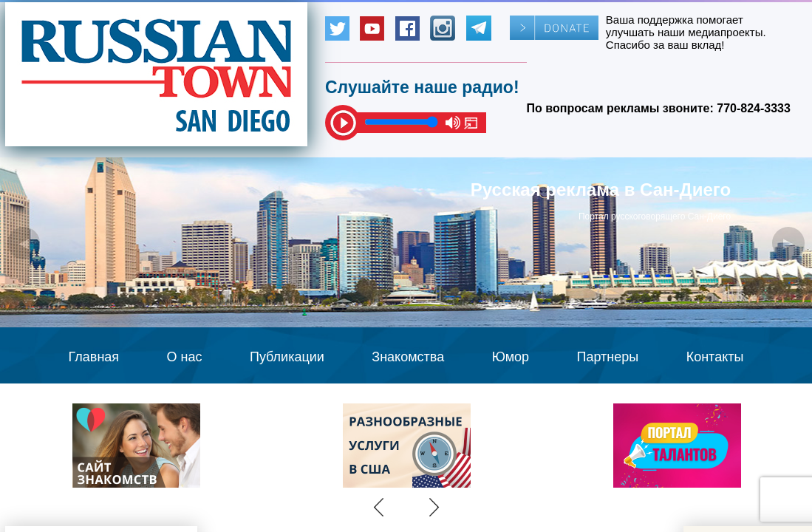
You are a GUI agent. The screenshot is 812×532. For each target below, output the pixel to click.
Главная (94, 357)
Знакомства (408, 357)
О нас (185, 357)
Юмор (511, 357)
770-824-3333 (754, 108)
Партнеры (608, 357)
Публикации (287, 357)
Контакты (715, 357)
